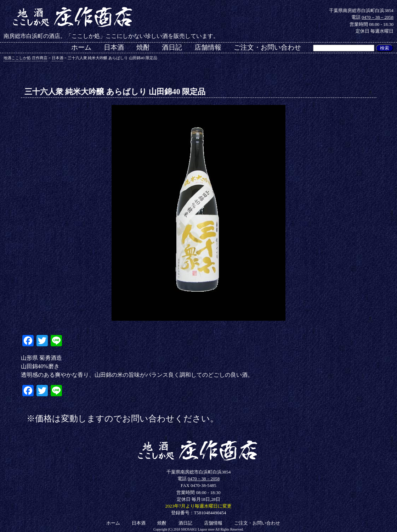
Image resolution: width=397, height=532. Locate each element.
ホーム (81, 47)
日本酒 (114, 47)
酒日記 (172, 47)
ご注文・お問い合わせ (267, 47)
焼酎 (143, 47)
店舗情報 (208, 47)
